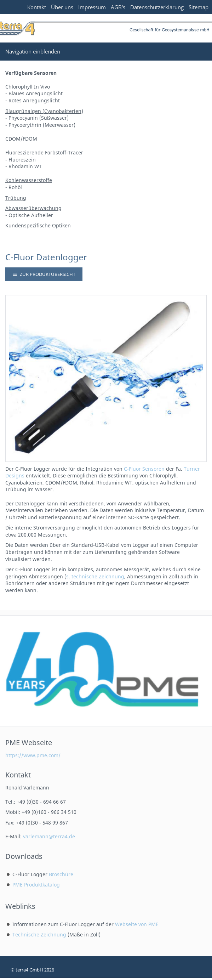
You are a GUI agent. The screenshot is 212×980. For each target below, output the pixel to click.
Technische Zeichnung (39, 934)
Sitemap (199, 7)
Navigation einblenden (33, 51)
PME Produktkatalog (36, 885)
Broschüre (61, 874)
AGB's (118, 7)
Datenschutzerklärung (157, 7)
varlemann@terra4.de (49, 836)
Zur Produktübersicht (44, 274)
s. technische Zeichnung (95, 576)
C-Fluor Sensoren (144, 469)
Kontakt (37, 7)
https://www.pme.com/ (33, 755)
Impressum (92, 7)
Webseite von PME (137, 924)
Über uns (62, 7)
